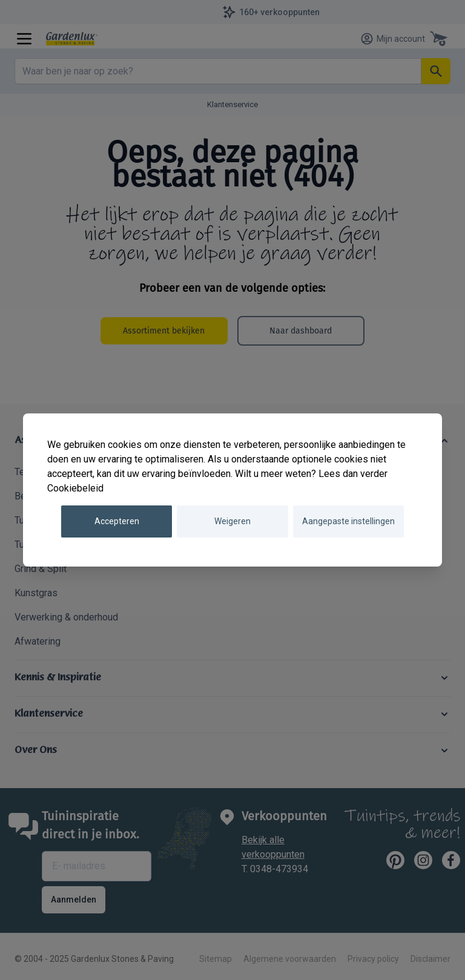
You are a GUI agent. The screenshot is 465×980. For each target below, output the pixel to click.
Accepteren (117, 521)
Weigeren (232, 521)
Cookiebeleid (75, 488)
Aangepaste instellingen (348, 521)
